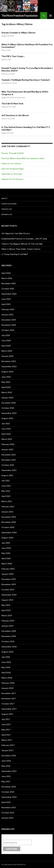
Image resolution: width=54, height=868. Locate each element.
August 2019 (7, 600)
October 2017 (8, 704)
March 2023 (7, 392)
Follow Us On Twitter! (11, 163)
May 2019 (6, 605)
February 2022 (8, 444)
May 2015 (6, 781)
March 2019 (7, 615)
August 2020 (7, 538)
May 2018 (6, 667)
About (4, 198)
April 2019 (6, 610)
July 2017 (6, 719)
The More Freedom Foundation (20, 16)
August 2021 (7, 475)
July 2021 (6, 481)
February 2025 (8, 309)
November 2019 (9, 584)
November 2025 (9, 283)
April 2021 (6, 496)
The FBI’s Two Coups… (13, 56)
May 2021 (6, 491)
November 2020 (9, 522)
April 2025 (6, 304)
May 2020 (6, 553)
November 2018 (9, 636)
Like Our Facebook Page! (13, 169)
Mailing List (7, 209)
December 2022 (9, 403)
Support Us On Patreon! (12, 179)
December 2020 (9, 517)
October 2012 (8, 813)
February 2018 (8, 683)
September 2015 (9, 771)
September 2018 (9, 647)
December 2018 (9, 631)
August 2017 (7, 714)
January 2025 (7, 315)
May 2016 (6, 766)
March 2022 (7, 439)
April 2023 (6, 387)
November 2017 (9, 698)
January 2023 (7, 398)
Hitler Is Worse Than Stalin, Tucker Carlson (21, 249)
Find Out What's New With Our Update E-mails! (23, 158)
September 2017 (9, 709)
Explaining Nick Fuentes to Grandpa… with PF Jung (24, 239)
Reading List (7, 214)
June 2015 (6, 776)
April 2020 (6, 558)
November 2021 (9, 460)
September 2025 (9, 294)
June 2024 (6, 340)
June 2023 (6, 377)
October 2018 (8, 641)
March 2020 (7, 564)
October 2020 (8, 527)
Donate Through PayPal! (13, 153)
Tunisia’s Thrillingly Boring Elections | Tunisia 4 (26, 80)
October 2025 (8, 289)
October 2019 (8, 589)
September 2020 (9, 532)
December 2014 (9, 787)
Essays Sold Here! (9, 204)
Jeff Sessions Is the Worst (15, 115)
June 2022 (6, 429)
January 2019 (7, 626)
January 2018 (7, 688)
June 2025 (6, 299)
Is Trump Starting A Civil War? (15, 254)
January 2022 (7, 449)
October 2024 (8, 330)
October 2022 (8, 408)
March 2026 (7, 278)
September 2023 (9, 366)
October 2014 (8, 792)
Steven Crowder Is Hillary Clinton (18, 33)
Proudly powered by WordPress (14, 864)
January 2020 (7, 574)
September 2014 (9, 797)
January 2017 (7, 750)
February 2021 (8, 506)
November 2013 (9, 807)
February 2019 (8, 621)
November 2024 (9, 325)
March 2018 (7, 678)
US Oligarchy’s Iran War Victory (16, 233)
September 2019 (9, 595)
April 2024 (6, 346)
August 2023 (7, 372)
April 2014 (6, 802)
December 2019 (9, 579)
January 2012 (7, 818)
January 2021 (7, 512)
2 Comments (20, 97)
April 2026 (6, 273)
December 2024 (9, 320)
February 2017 (8, 745)
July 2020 (6, 543)
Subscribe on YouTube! (12, 174)
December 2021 (9, 455)
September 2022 (9, 413)
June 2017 (6, 724)
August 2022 (7, 418)
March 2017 (7, 740)
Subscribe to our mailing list (19, 837)
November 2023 (9, 361)
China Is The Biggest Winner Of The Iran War (22, 244)
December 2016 (9, 756)
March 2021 (7, 501)
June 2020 (6, 548)
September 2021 (9, 470)
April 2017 (6, 735)
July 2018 (6, 657)
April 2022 (6, 434)
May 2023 (6, 382)
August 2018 (7, 652)
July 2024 (6, 335)
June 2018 (6, 662)
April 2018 (6, 673)
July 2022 (6, 423)
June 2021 (6, 486)
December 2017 (9, 693)
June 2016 (6, 761)
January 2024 (7, 356)
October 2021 (8, 465)
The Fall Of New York (12, 103)
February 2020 (8, 569)
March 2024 (7, 351)
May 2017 (6, 730)
